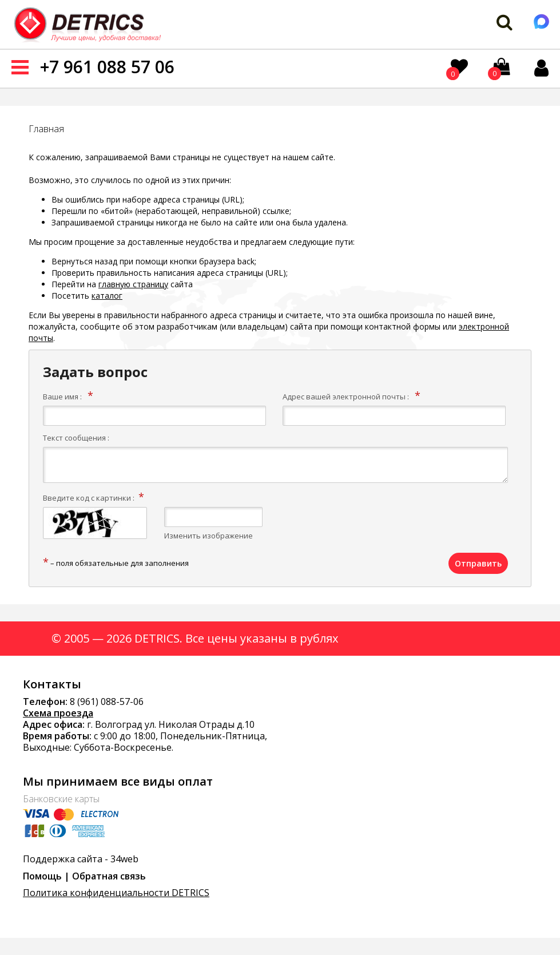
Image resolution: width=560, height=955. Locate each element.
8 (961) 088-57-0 (104, 702)
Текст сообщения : (76, 438)
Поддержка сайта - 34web (81, 859)
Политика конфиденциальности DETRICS (116, 893)
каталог (107, 296)
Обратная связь (109, 876)
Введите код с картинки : (89, 498)
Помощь (42, 876)
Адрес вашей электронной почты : (346, 397)
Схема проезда (58, 713)
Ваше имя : (62, 397)
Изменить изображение (208, 536)
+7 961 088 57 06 (107, 67)
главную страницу (133, 284)
